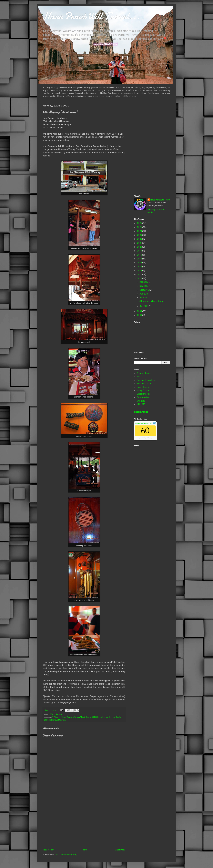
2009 (140, 311)
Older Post (120, 850)
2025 (140, 227)
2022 (140, 239)
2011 (140, 275)
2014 (140, 263)
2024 (140, 231)
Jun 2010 (144, 306)
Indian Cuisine (143, 387)
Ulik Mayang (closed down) (151, 301)
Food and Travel (144, 384)
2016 (140, 255)
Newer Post (49, 850)
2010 (140, 278)
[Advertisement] (84, 824)
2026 (140, 223)
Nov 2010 (144, 286)
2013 (140, 267)
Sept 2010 (144, 290)
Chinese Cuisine (144, 373)
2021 (140, 243)
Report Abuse (141, 412)
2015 (140, 259)
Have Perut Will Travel (160, 200)
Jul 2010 (144, 298)
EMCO (139, 377)
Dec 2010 (144, 282)
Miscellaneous (143, 394)
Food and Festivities (146, 380)
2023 (140, 235)
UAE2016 (141, 401)
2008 (140, 315)
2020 (140, 247)
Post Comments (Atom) (66, 855)
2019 (140, 251)
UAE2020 (141, 404)
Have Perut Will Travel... (91, 16)
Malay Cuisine (56, 714)
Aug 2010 (144, 294)
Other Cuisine (143, 397)
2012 (140, 271)
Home (85, 850)
